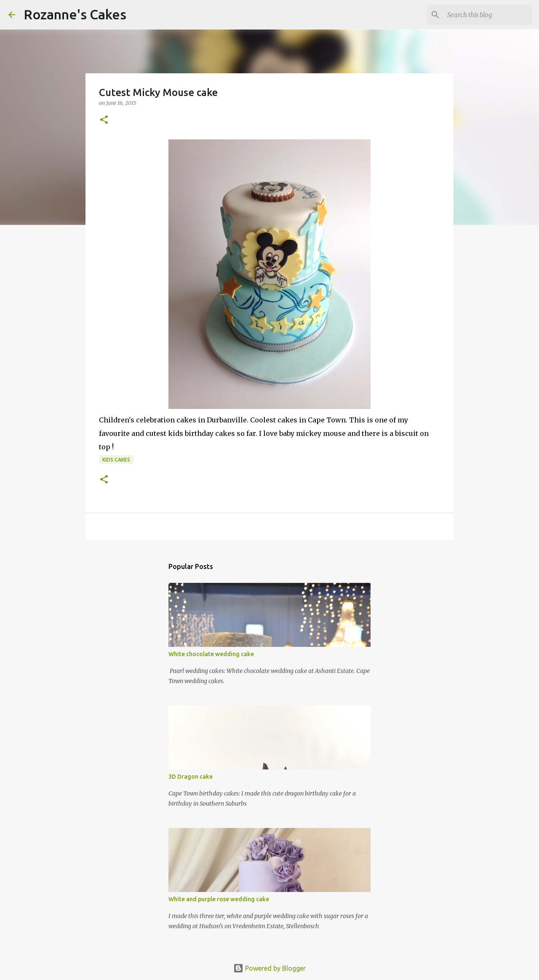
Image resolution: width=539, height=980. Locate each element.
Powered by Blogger (269, 968)
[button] (104, 120)
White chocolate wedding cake (211, 654)
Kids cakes (116, 460)
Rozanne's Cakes (75, 14)
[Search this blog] (488, 15)
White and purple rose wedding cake (219, 899)
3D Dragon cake (191, 777)
